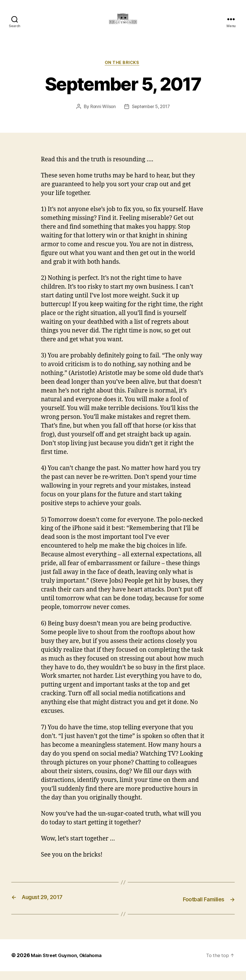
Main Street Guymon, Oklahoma (69, 964)
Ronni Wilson (102, 116)
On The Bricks (123, 72)
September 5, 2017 (151, 116)
